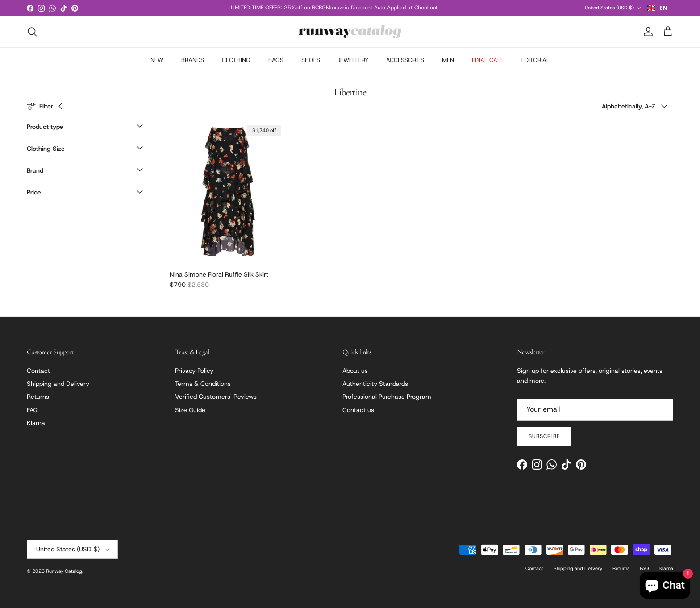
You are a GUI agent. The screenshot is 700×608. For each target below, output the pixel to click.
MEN (448, 60)
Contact (38, 371)
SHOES (311, 60)
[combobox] (657, 8)
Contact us (358, 410)
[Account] (646, 32)
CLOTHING (236, 60)
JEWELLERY (353, 60)
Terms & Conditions (203, 384)
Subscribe (544, 436)
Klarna (36, 423)
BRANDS (193, 60)
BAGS (276, 60)
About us (355, 371)
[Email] (595, 409)
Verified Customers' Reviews (216, 397)
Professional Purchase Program (387, 397)
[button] (85, 129)
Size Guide (190, 410)
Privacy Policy (194, 371)
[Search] (32, 32)
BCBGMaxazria (331, 8)
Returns (38, 397)
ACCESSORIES (405, 60)
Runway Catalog (64, 571)
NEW (157, 60)
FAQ (32, 410)
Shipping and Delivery (58, 384)
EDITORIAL (535, 60)
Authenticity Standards (375, 384)
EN (657, 8)
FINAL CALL (488, 60)
